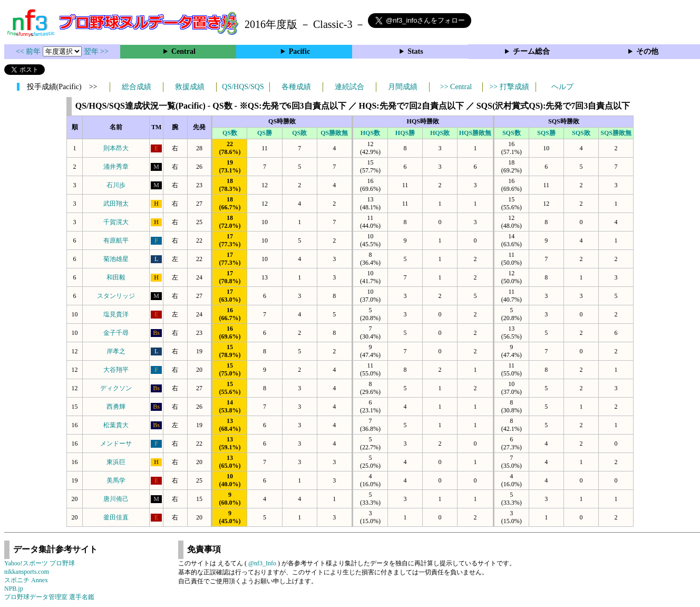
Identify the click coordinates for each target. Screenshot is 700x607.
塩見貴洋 (116, 314)
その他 (647, 51)
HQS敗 (440, 133)
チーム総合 (531, 51)
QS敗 (299, 133)
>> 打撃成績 (509, 87)
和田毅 (116, 277)
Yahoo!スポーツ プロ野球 (40, 563)
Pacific (299, 51)
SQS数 (512, 133)
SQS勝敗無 (616, 133)
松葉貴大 (116, 425)
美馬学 (116, 480)
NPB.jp (14, 589)
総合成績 (137, 87)
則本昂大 (116, 148)
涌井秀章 (116, 167)
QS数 (230, 133)
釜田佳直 (116, 517)
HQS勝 (405, 133)
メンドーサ (116, 444)
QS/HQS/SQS (243, 87)
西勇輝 (116, 407)
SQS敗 (581, 133)
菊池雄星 (116, 259)
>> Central (456, 87)
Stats (415, 51)
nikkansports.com (27, 572)
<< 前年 (29, 51)
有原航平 (116, 240)
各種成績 (296, 87)
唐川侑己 (116, 499)
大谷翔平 (116, 370)
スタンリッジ (116, 296)
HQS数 (370, 133)
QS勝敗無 (334, 133)
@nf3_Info (262, 563)
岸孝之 (116, 351)
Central (183, 51)
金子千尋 (116, 333)
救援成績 (190, 87)
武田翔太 (116, 204)
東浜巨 (116, 462)
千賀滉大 (116, 222)
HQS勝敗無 (475, 133)
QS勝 (265, 133)
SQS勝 (546, 133)
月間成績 (403, 87)
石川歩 (116, 185)
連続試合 (349, 87)
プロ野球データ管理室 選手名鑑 (49, 597)
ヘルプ (562, 87)
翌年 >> (96, 51)
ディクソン (116, 388)
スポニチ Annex (26, 580)
